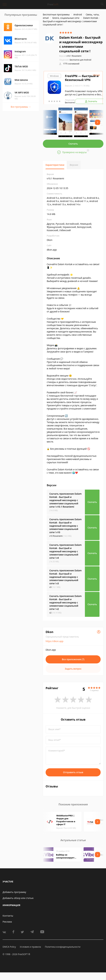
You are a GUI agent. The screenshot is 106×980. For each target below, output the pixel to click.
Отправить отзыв (73, 772)
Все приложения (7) (73, 659)
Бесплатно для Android (80, 60)
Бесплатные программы (56, 14)
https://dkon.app (54, 641)
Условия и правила (30, 947)
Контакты (8, 916)
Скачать (73, 144)
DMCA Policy (9, 947)
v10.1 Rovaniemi (70, 56)
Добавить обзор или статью (18, 898)
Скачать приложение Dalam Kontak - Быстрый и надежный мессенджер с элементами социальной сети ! (65, 500)
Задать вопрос (73, 669)
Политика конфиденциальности (63, 947)
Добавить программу (14, 892)
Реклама (7, 922)
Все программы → (21, 107)
